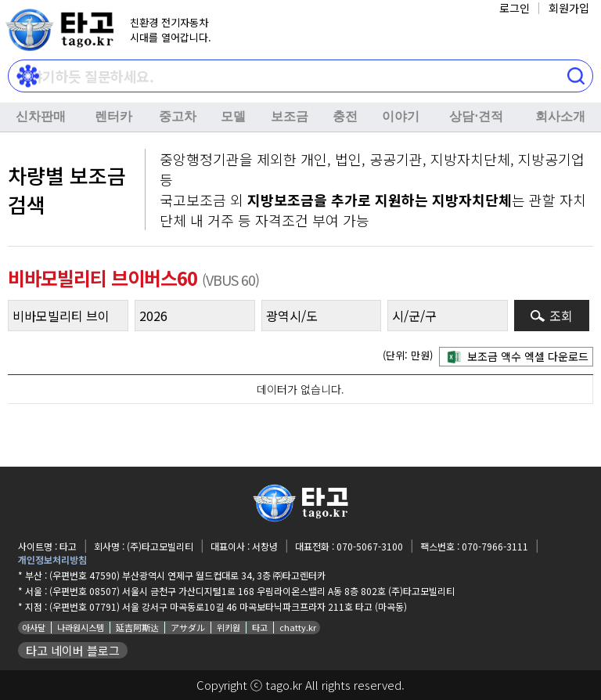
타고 (260, 627)
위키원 (229, 627)
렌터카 (113, 116)
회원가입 (569, 8)
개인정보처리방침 (52, 559)
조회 (561, 316)
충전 (345, 116)
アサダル (188, 627)
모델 (233, 116)
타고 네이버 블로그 (73, 650)
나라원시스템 (81, 627)
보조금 (290, 116)
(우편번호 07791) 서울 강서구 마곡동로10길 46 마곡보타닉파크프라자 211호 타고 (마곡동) (228, 606)
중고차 (178, 116)
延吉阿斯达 (137, 627)
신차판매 (41, 116)
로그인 (515, 8)
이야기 (401, 116)
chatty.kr (298, 627)
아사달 (34, 627)
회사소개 (560, 116)
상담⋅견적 (476, 116)
